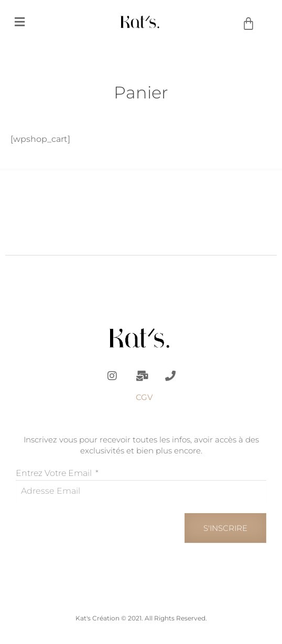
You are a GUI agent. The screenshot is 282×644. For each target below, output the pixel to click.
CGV (144, 397)
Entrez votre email (55, 473)
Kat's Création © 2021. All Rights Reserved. (141, 618)
